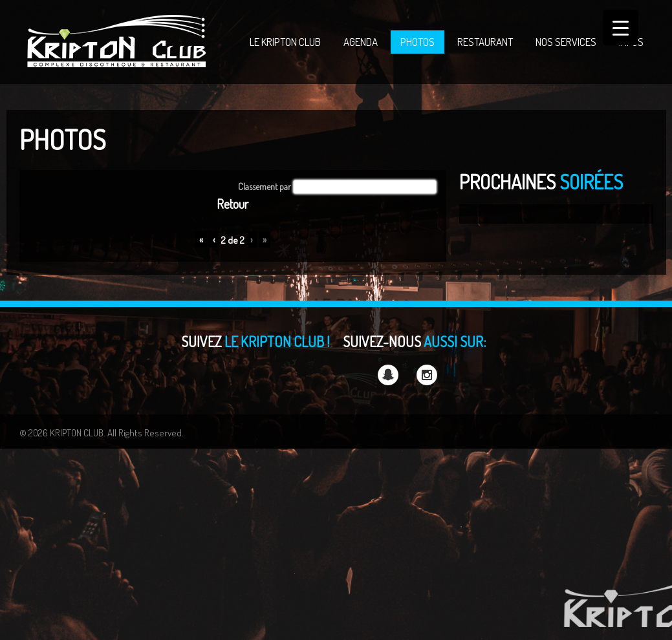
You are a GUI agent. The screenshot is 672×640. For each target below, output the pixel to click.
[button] (365, 187)
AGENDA (361, 42)
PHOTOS (417, 42)
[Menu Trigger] (621, 27)
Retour (233, 204)
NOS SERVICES (566, 42)
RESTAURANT (485, 42)
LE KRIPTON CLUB (285, 42)
